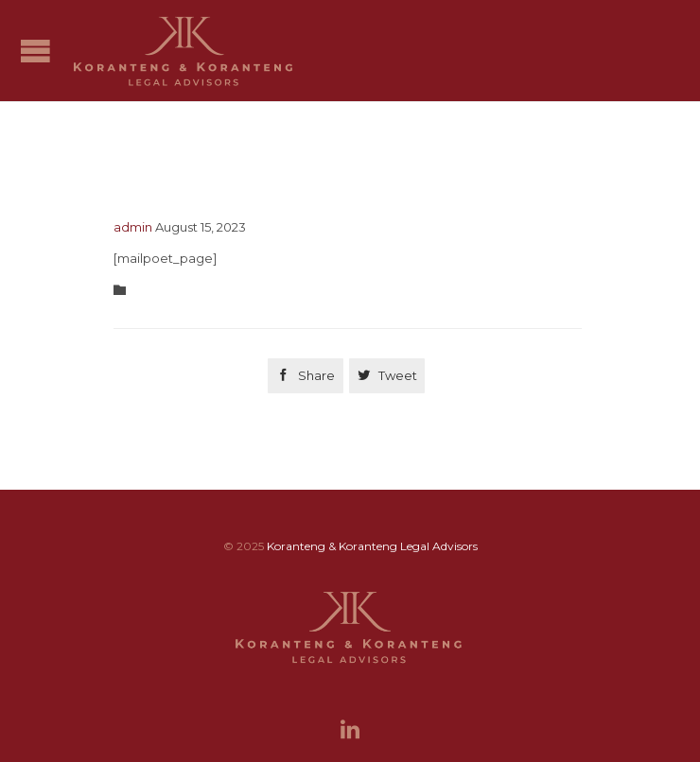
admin (133, 227)
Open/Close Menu (35, 51)
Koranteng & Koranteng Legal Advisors (372, 546)
